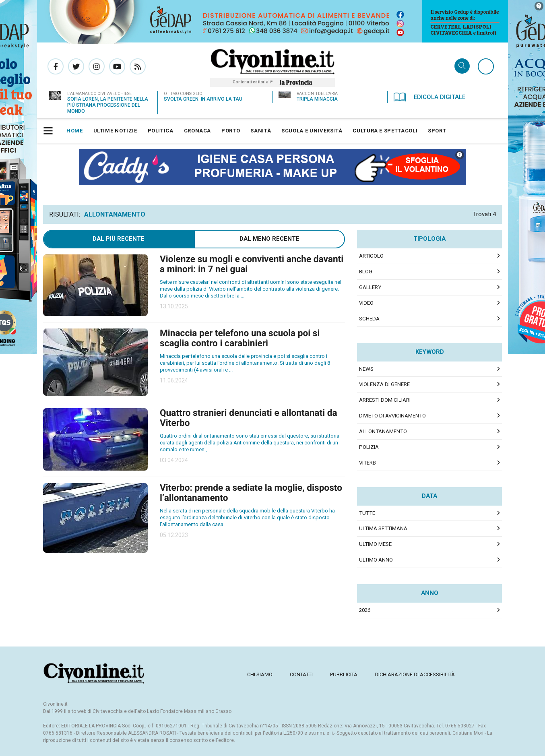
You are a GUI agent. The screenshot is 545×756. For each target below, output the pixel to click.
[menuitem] (75, 131)
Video (366, 303)
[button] (49, 131)
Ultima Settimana (383, 528)
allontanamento (383, 431)
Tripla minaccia (317, 99)
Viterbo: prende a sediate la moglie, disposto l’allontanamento (251, 493)
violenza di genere (384, 384)
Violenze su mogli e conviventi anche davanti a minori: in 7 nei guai (252, 264)
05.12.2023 (174, 535)
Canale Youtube (117, 66)
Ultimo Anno (376, 560)
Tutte (367, 513)
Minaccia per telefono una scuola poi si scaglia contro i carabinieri (240, 338)
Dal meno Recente (269, 239)
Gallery (370, 287)
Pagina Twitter (76, 66)
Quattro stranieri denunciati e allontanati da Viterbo (249, 418)
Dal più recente (119, 239)
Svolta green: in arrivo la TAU (203, 99)
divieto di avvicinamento (392, 416)
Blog (366, 272)
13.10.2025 (174, 306)
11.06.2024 (174, 380)
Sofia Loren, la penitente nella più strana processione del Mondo (108, 105)
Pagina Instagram (97, 66)
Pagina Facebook (56, 66)
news (366, 369)
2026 (365, 610)
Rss (138, 66)
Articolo (371, 256)
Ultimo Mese (375, 544)
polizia (369, 447)
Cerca (462, 67)
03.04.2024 (174, 460)
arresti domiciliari (385, 400)
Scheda (369, 319)
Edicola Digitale (429, 97)
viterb (367, 463)
